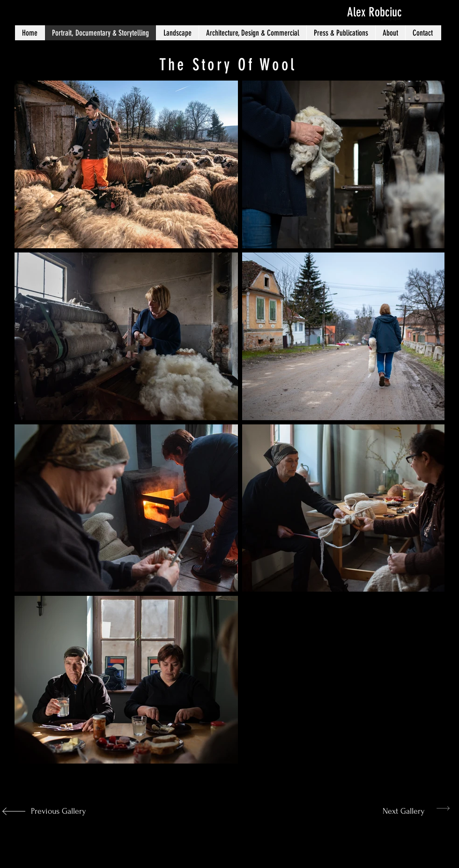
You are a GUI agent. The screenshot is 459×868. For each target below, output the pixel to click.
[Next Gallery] (395, 811)
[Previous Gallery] (57, 811)
